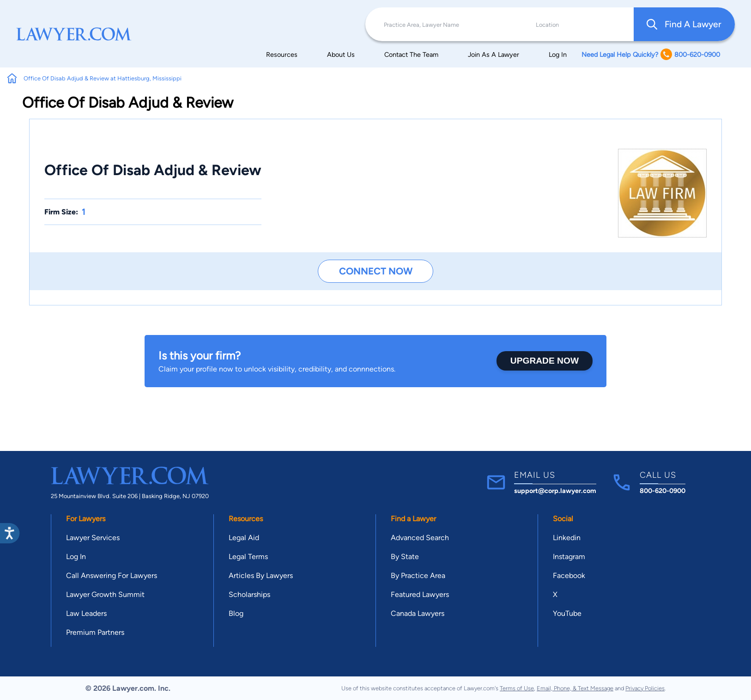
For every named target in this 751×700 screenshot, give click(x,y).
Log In (558, 55)
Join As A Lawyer (494, 55)
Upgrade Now (545, 361)
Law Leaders (86, 613)
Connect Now (376, 271)
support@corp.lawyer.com (555, 491)
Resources (282, 55)
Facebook (569, 575)
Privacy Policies (645, 688)
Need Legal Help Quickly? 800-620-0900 (651, 54)
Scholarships (249, 594)
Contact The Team (411, 55)
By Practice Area (418, 575)
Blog (236, 613)
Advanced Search (420, 538)
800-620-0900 (663, 491)
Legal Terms (248, 557)
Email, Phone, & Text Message (575, 688)
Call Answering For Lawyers (112, 575)
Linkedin (567, 538)
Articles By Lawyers (261, 575)
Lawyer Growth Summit (105, 594)
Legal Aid (244, 538)
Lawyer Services (93, 538)
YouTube (567, 613)
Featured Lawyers (420, 594)
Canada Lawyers (418, 613)
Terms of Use (517, 688)
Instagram (569, 557)
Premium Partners (95, 632)
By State (405, 557)
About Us (341, 55)
